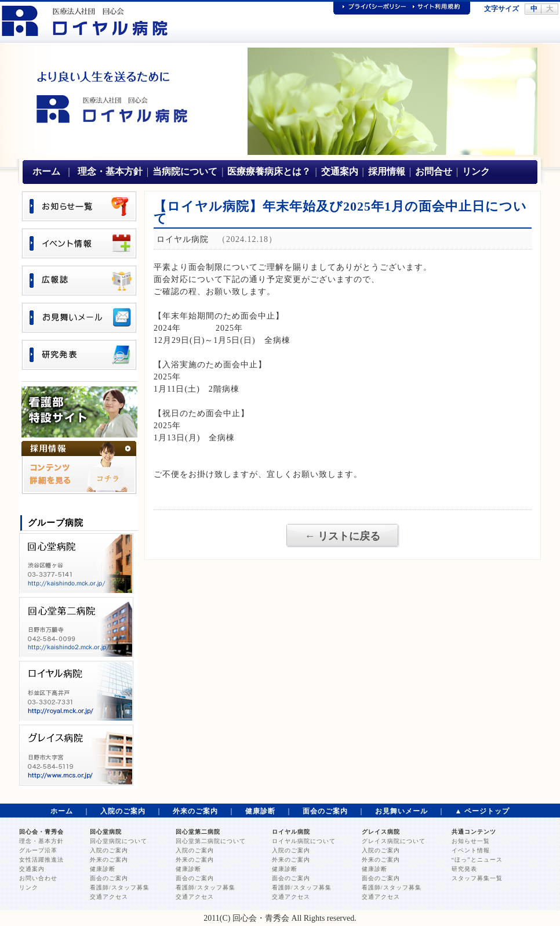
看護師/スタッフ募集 (120, 887)
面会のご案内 (325, 811)
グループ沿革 (38, 850)
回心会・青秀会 (41, 832)
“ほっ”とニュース (477, 860)
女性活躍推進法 (41, 860)
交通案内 (340, 171)
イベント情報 (471, 850)
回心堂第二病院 (198, 832)
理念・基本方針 (110, 171)
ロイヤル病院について (304, 841)
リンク (476, 171)
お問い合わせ (38, 878)
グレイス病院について (394, 841)
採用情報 (387, 171)
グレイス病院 (381, 832)
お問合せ (434, 171)
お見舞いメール (401, 811)
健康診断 (260, 811)
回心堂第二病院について (211, 841)
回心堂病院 (106, 832)
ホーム (46, 171)
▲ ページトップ (483, 811)
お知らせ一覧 (471, 841)
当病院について (185, 171)
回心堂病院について (119, 841)
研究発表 (464, 869)
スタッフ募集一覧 (477, 878)
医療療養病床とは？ (269, 171)
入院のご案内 (123, 811)
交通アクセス (109, 897)
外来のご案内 (195, 811)
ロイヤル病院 (291, 832)
